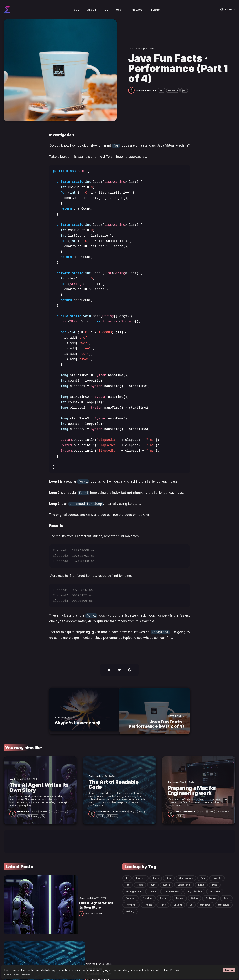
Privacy (175, 970)
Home (75, 15)
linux (201, 891)
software (173, 100)
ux (191, 910)
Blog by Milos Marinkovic (27, 965)
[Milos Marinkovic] (132, 99)
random (130, 904)
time (163, 910)
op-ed (43, 817)
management (133, 897)
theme (148, 910)
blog (53, 817)
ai (43, 822)
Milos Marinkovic (145, 100)
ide (128, 891)
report (164, 904)
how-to (217, 884)
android (140, 884)
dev (162, 100)
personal (215, 897)
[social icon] (206, 965)
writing (63, 817)
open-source (171, 897)
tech (22, 822)
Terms (155, 15)
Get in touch (114, 15)
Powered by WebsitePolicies (17, 974)
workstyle (224, 910)
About (92, 15)
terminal (131, 910)
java (140, 891)
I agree (229, 970)
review (179, 904)
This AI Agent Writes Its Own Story (67, 893)
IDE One (144, 523)
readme (148, 904)
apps (156, 884)
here (89, 523)
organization (194, 897)
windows (205, 910)
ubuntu (178, 910)
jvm (184, 100)
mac (211, 817)
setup (181, 822)
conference (186, 884)
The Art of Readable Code (60, 922)
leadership (184, 891)
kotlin (166, 891)
